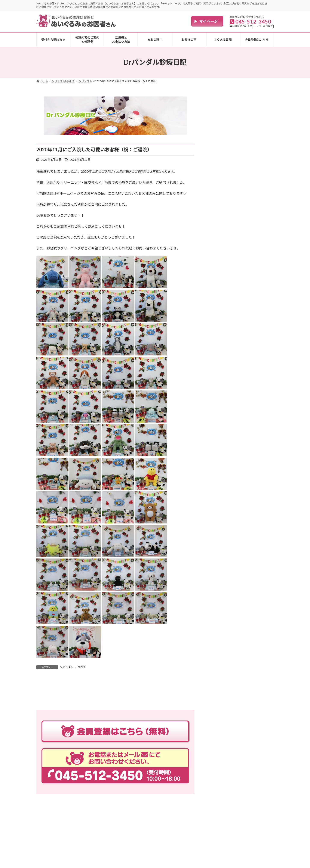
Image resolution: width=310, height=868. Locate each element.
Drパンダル (67, 667)
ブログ (82, 667)
